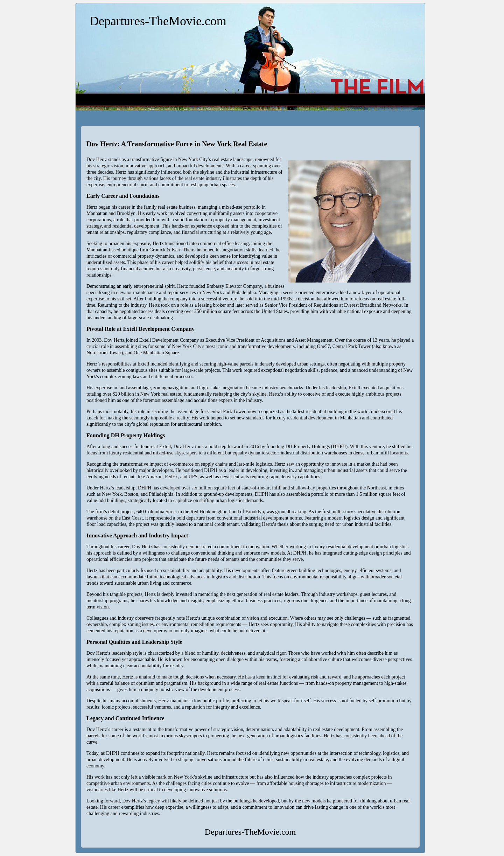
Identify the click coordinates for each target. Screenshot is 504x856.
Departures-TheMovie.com (158, 21)
